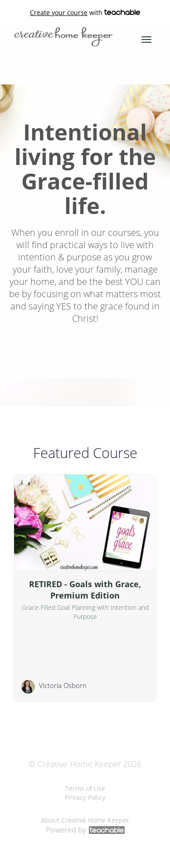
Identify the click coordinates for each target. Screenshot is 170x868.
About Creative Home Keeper (85, 820)
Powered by (85, 830)
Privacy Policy (85, 797)
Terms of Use (85, 788)
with (85, 13)
